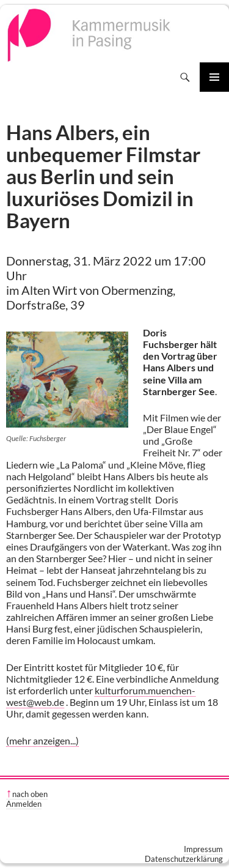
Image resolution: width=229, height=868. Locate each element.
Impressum (203, 849)
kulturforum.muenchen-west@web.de (101, 696)
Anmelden (24, 804)
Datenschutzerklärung (184, 859)
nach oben (30, 794)
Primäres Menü (214, 77)
